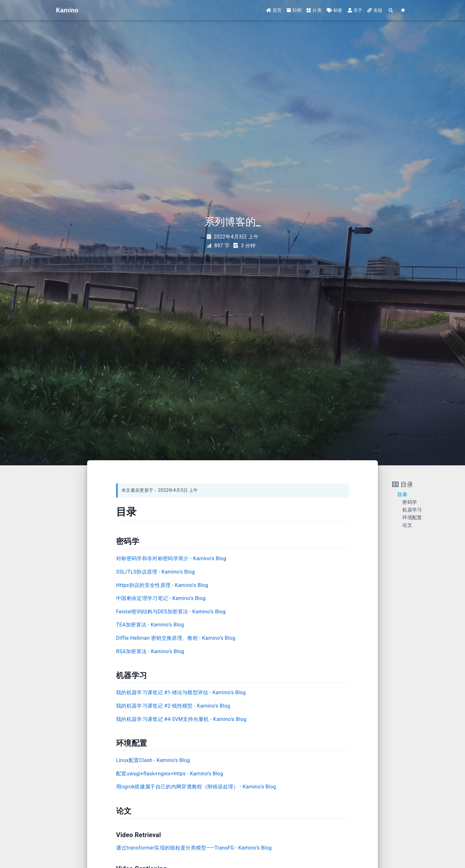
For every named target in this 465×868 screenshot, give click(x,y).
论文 (407, 525)
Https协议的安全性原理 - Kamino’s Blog (162, 585)
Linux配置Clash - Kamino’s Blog (153, 760)
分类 (314, 10)
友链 (375, 10)
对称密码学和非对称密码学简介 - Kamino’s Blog (171, 558)
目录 (402, 495)
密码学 (410, 502)
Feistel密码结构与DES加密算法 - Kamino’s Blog (171, 612)
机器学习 (412, 510)
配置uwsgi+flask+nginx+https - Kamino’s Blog (170, 774)
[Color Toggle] (403, 10)
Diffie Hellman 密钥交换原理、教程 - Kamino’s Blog (176, 638)
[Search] (391, 10)
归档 (294, 10)
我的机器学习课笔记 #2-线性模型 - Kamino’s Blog (173, 706)
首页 (274, 10)
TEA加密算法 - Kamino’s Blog (150, 625)
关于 (355, 10)
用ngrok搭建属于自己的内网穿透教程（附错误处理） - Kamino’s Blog (196, 787)
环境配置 (412, 518)
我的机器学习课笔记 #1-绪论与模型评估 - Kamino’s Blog (181, 692)
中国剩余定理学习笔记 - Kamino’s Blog (161, 598)
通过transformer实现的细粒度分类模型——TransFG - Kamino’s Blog (194, 848)
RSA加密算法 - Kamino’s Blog (150, 651)
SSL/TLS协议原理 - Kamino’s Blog (155, 572)
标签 (335, 10)
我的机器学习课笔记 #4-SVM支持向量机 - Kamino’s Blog (181, 719)
